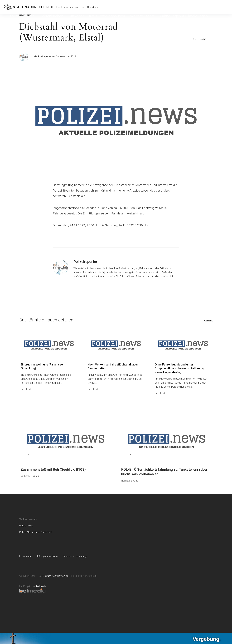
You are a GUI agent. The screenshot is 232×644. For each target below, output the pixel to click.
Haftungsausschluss (48, 557)
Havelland (26, 390)
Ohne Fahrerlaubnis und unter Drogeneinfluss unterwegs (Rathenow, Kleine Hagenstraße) (179, 369)
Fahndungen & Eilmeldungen (117, 20)
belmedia (41, 587)
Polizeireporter (43, 56)
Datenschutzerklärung (76, 557)
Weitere (208, 321)
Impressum (26, 557)
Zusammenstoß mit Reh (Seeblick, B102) (53, 470)
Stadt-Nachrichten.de (57, 576)
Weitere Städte (91, 20)
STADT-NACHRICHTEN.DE (33, 7)
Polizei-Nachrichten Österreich (36, 533)
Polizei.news (26, 526)
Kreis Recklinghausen (69, 20)
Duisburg (8, 20)
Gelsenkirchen (34, 20)
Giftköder (50, 20)
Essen (20, 20)
